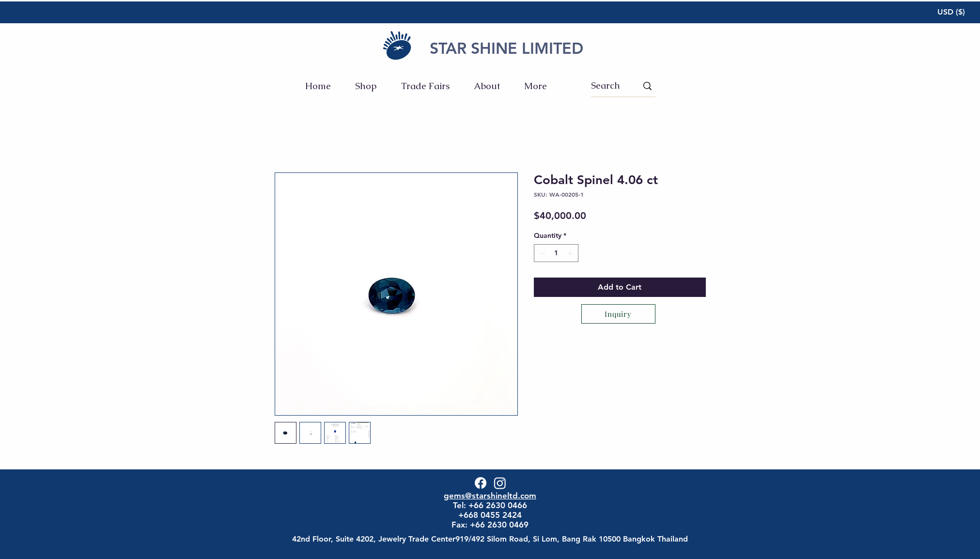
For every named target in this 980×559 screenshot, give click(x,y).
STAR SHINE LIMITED (506, 48)
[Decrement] (541, 253)
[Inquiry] (618, 314)
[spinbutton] (556, 253)
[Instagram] (500, 483)
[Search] (607, 86)
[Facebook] (481, 483)
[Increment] (571, 253)
